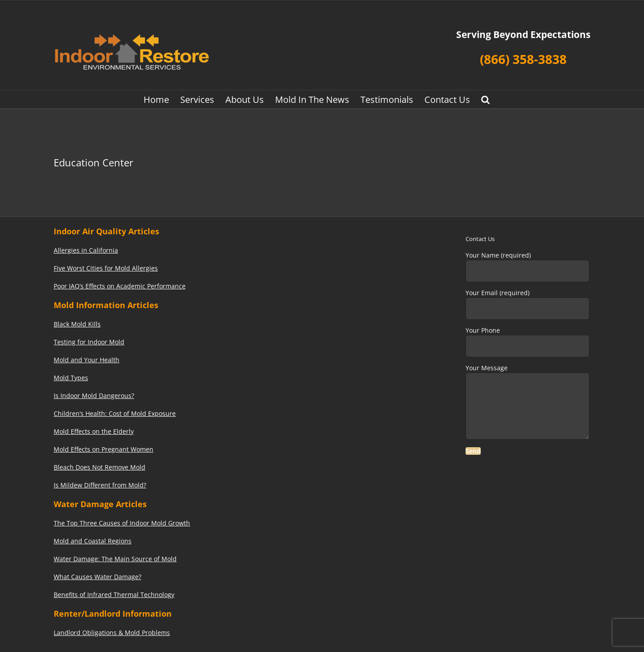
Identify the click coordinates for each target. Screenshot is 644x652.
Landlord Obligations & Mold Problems (112, 633)
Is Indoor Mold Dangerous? (94, 396)
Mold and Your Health (87, 360)
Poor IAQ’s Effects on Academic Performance (120, 286)
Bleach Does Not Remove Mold (100, 467)
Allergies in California (86, 250)
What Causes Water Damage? (97, 577)
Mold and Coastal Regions (93, 541)
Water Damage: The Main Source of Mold (115, 559)
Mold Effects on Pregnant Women (104, 449)
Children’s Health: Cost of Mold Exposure (115, 413)
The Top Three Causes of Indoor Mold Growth (122, 523)
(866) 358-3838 (523, 59)
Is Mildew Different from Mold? (100, 485)
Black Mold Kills (77, 324)
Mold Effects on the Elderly (94, 431)
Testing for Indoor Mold (89, 342)
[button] (485, 99)
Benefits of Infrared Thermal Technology (114, 595)
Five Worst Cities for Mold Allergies (106, 268)
